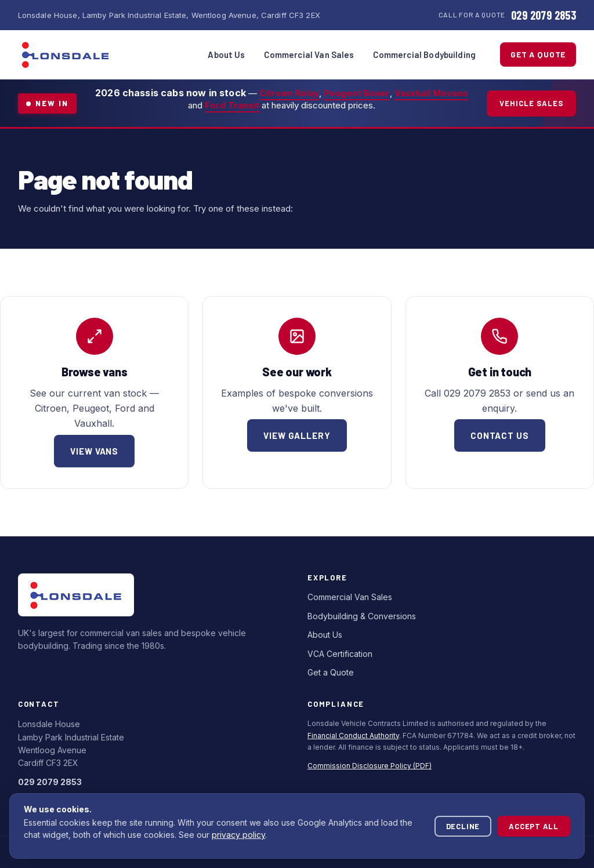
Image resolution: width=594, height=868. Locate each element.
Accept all (534, 826)
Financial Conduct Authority (353, 736)
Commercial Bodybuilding (424, 55)
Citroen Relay (289, 93)
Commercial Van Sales (309, 55)
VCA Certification (340, 654)
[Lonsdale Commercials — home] (66, 55)
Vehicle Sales (532, 103)
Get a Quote (538, 54)
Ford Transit (232, 105)
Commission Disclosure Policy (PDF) (370, 766)
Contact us (500, 435)
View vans (94, 451)
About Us (226, 55)
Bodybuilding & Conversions (362, 616)
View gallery (297, 435)
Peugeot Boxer (357, 93)
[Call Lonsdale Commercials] (508, 15)
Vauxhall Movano (431, 93)
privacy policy (238, 835)
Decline (463, 826)
